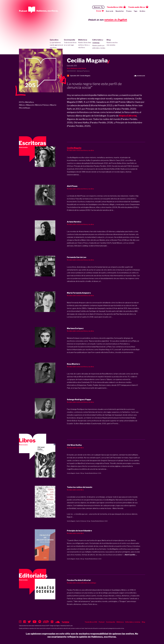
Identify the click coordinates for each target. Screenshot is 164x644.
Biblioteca (85, 44)
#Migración (30, 105)
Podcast (102, 622)
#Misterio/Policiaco (42, 105)
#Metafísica (29, 102)
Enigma (58, 626)
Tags (136, 11)
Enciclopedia (71, 43)
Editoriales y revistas (99, 44)
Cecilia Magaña (71, 473)
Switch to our (108, 20)
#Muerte (53, 105)
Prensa (129, 11)
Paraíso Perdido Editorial (91, 473)
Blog (113, 43)
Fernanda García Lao (103, 267)
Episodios (56, 44)
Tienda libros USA (115, 7)
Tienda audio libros (137, 7)
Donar (99, 11)
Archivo (142, 11)
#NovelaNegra (24, 108)
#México (22, 105)
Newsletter (120, 11)
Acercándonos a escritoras (76, 68)
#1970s (22, 102)
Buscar (97, 7)
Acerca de (110, 11)
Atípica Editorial (128, 116)
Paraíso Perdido (73, 590)
